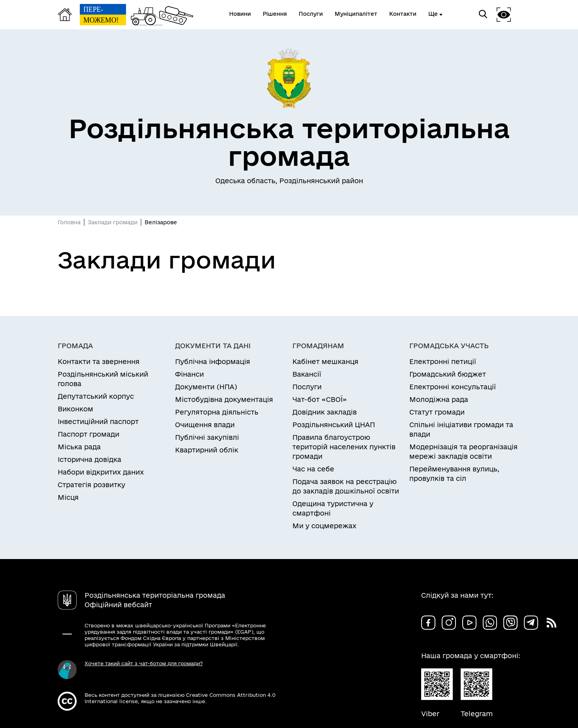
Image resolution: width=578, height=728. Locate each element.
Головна (69, 222)
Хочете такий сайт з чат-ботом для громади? (144, 663)
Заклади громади (113, 222)
